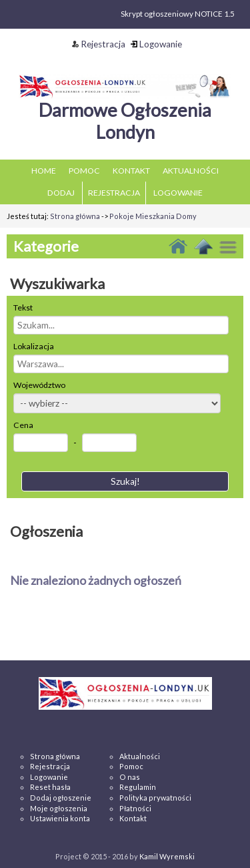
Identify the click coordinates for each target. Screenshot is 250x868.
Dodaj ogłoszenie (61, 798)
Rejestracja (99, 44)
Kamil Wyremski (167, 856)
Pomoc (131, 766)
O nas (130, 777)
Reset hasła (50, 787)
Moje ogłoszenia (59, 808)
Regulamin (138, 787)
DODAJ (61, 193)
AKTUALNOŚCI (191, 171)
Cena (23, 425)
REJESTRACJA (114, 193)
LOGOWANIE (178, 193)
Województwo (39, 385)
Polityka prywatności (155, 798)
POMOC (84, 171)
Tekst (23, 307)
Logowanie (156, 44)
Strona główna (75, 216)
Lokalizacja (34, 346)
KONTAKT (131, 171)
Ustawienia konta (60, 818)
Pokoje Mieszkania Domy (153, 216)
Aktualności (140, 756)
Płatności (135, 808)
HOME (44, 171)
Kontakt (133, 818)
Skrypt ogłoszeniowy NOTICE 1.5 (178, 14)
